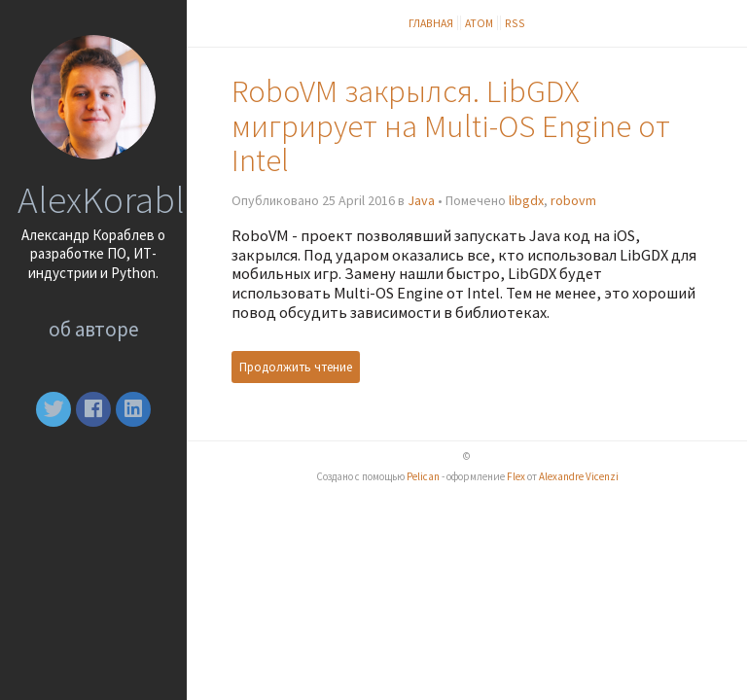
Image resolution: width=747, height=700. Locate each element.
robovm (573, 200)
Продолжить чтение (296, 367)
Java (421, 200)
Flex (516, 476)
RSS (515, 23)
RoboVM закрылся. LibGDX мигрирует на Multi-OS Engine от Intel (451, 126)
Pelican (423, 476)
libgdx (526, 200)
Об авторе (94, 329)
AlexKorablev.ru (139, 199)
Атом (479, 23)
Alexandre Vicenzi (579, 476)
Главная (431, 23)
